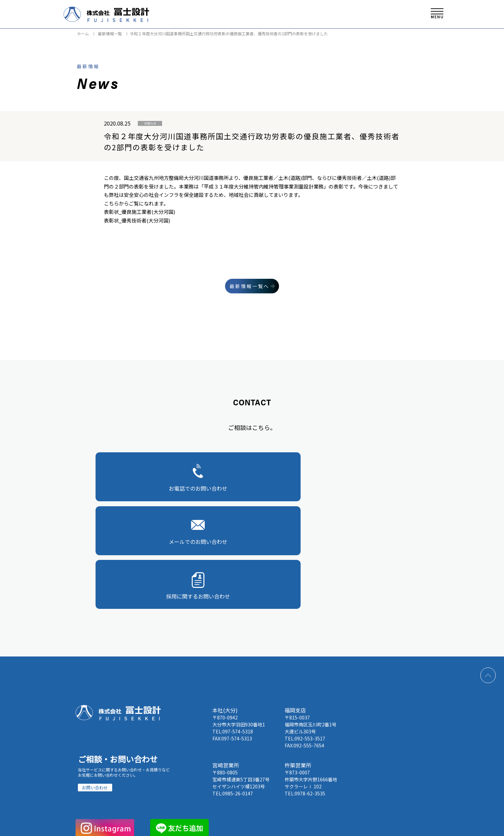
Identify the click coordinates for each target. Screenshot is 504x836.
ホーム (83, 33)
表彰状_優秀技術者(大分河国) (137, 220)
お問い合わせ (95, 675)
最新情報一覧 (109, 33)
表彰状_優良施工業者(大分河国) (139, 212)
